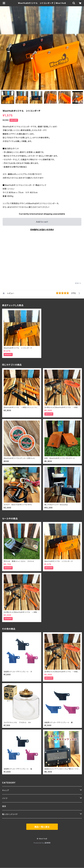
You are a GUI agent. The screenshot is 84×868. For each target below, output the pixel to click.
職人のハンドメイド (10, 814)
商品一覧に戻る (42, 827)
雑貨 (4, 806)
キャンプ (6, 790)
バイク (5, 798)
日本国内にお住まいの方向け (42, 230)
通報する (78, 283)
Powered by (42, 843)
